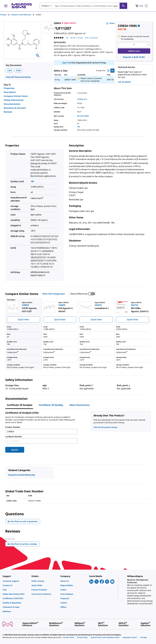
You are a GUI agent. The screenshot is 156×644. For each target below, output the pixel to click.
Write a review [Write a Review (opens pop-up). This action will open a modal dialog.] (77, 38)
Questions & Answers (15, 108)
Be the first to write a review (23, 545)
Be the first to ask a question (23, 521)
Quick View (23, 320)
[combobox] (83, 6)
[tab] (6, 15)
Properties (9, 88)
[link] (16, 581)
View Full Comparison (54, 294)
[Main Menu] (6, 6)
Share (110, 23)
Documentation (12, 104)
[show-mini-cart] (142, 6)
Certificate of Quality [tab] (51, 405)
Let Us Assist (124, 82)
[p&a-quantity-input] (134, 45)
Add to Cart (134, 51)
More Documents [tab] (79, 405)
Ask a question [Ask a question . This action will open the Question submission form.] (92, 38)
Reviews (8, 112)
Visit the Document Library (105, 427)
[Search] (123, 6)
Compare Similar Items (16, 96)
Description (10, 92)
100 (78, 127)
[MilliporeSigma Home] (22, 6)
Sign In (65, 63)
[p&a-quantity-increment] (148, 45)
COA (10, 70)
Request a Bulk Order (134, 57)
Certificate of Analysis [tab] (20, 405)
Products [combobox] (45, 6)
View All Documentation (18, 77)
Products (3, 15)
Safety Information (14, 100)
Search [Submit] (15, 450)
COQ (18, 70)
